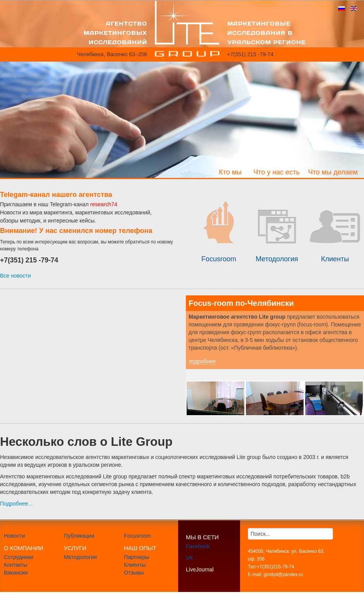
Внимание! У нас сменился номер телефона (76, 231)
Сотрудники (19, 557)
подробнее (202, 361)
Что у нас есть (276, 172)
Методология (80, 557)
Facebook (198, 546)
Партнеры (136, 557)
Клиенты (135, 565)
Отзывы (134, 573)
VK (190, 558)
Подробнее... (16, 504)
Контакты (15, 565)
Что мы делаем (333, 172)
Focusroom (137, 536)
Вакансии (16, 573)
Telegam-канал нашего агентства (56, 195)
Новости (14, 536)
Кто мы (230, 172)
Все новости (15, 276)
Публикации (79, 536)
